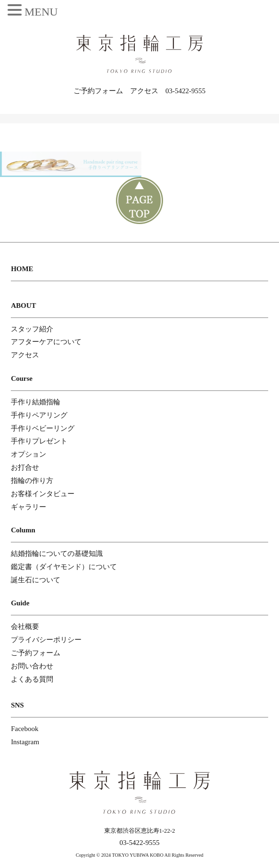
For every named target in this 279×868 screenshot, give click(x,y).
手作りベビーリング (43, 428)
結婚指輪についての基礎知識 (57, 554)
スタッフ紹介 (32, 329)
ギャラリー (29, 507)
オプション (29, 454)
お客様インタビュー (43, 494)
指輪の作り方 (32, 481)
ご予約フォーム (98, 91)
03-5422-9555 (185, 91)
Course (22, 378)
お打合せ (25, 467)
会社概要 (25, 627)
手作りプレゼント (39, 441)
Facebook (25, 729)
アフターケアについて (46, 342)
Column (23, 530)
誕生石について (36, 580)
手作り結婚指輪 (36, 402)
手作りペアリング (39, 415)
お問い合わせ (32, 666)
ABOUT (23, 305)
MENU (41, 12)
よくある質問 (32, 679)
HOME (22, 269)
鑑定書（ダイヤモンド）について (64, 567)
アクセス (144, 91)
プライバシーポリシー (46, 640)
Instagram (25, 742)
